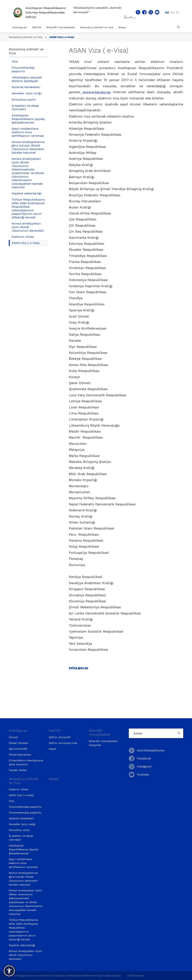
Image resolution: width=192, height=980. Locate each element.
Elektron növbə (23, 237)
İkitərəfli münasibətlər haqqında (103, 743)
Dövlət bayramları (20, 755)
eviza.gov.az (78, 668)
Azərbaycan (20, 27)
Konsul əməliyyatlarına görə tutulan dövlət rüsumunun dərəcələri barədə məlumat (28, 147)
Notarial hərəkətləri (26, 87)
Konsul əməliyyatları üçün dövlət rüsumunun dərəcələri (28, 227)
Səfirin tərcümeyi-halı (63, 743)
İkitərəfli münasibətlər (61, 27)
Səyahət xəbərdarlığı (27, 193)
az (167, 12)
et (178, 12)
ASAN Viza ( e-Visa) (62, 37)
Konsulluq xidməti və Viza (97, 27)
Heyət (52, 749)
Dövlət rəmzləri (19, 743)
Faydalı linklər (18, 770)
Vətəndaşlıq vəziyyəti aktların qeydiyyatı (27, 79)
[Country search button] (179, 733)
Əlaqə (122, 27)
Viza (15, 61)
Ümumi (13, 737)
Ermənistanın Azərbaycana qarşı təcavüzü (26, 762)
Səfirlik (37, 27)
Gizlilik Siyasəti (135, 976)
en (172, 12)
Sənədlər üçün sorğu (27, 93)
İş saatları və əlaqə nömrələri (25, 107)
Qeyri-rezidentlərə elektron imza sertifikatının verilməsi (28, 132)
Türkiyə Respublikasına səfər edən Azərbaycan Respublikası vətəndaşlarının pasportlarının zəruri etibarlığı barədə (28, 208)
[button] (9, 971)
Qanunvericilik (18, 749)
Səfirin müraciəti (60, 737)
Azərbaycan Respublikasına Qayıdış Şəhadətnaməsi (28, 119)
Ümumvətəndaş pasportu (23, 69)
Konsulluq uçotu (24, 99)
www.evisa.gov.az (96, 92)
